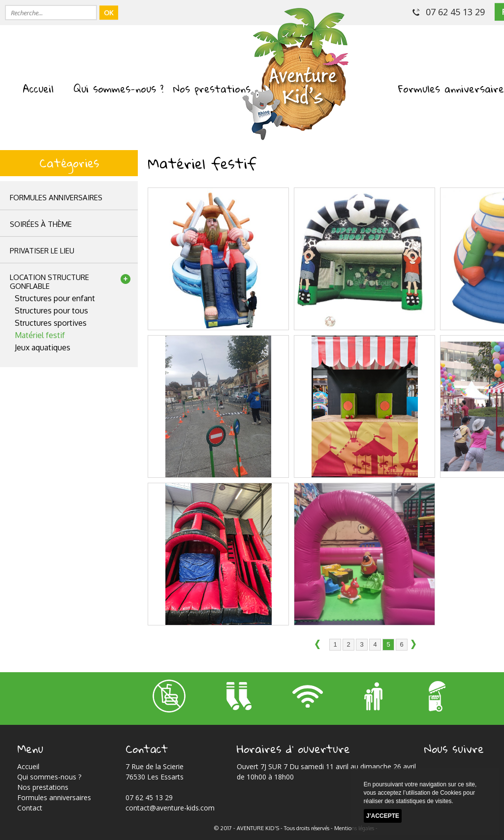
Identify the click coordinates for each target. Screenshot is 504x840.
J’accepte (383, 816)
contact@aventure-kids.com (170, 808)
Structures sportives (51, 323)
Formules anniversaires (56, 198)
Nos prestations (212, 89)
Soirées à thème (41, 224)
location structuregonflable (49, 282)
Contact (30, 808)
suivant (416, 645)
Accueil (38, 89)
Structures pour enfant (55, 298)
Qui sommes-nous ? (118, 89)
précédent (320, 645)
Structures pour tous (51, 311)
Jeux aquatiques (43, 347)
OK (109, 13)
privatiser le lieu (42, 251)
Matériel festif (40, 335)
